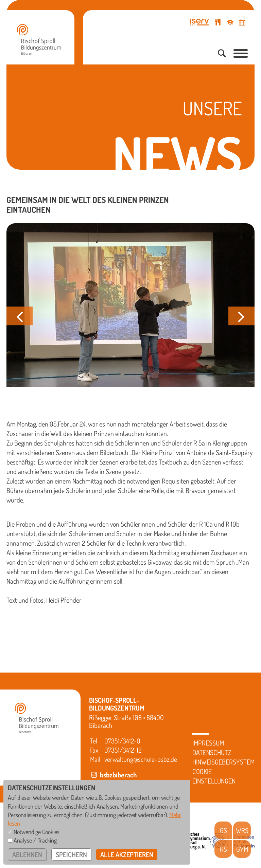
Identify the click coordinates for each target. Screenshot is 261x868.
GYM (242, 849)
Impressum (208, 743)
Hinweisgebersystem (223, 762)
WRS (242, 830)
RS (223, 849)
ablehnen (27, 854)
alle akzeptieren (127, 854)
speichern (71, 854)
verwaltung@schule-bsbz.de (141, 759)
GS (223, 830)
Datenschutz (212, 752)
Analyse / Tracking (35, 840)
